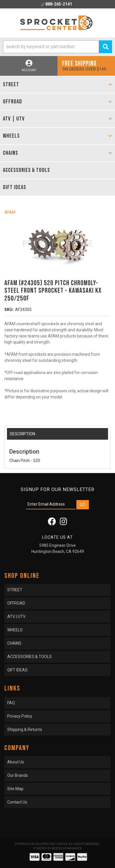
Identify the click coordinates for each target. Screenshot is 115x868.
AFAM (10, 212)
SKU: (9, 310)
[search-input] (51, 47)
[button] (57, 47)
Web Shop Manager (67, 848)
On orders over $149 (86, 65)
